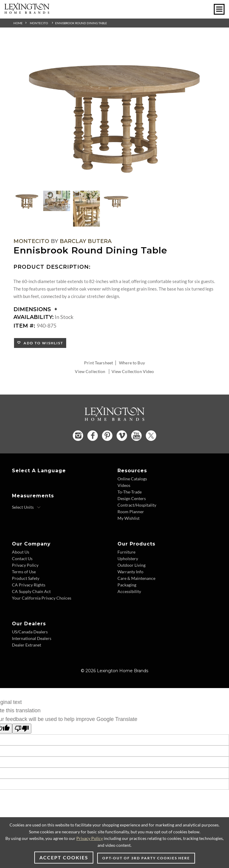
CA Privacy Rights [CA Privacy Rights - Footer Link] (29, 585)
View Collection (90, 371)
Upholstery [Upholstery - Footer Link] (128, 558)
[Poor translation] (22, 729)
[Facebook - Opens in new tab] (93, 436)
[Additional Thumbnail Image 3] (86, 209)
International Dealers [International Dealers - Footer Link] (32, 638)
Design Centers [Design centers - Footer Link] (132, 498)
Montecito (39, 23)
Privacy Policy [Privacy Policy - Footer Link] (25, 565)
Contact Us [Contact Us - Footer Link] (22, 558)
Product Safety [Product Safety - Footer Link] (26, 578)
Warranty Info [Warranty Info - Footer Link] (130, 572)
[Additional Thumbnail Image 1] (27, 201)
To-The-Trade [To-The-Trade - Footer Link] (130, 492)
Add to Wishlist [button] (42, 343)
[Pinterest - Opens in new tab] (107, 436)
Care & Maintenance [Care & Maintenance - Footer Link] (136, 578)
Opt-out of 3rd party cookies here (146, 858)
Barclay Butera (86, 241)
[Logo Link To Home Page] (27, 12)
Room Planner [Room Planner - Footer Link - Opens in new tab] (131, 512)
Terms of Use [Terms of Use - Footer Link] (24, 572)
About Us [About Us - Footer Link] (21, 552)
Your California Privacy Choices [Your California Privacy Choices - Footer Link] (42, 598)
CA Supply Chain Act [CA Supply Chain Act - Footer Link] (31, 591)
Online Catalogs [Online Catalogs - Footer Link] (132, 479)
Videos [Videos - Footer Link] (124, 485)
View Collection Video (133, 371)
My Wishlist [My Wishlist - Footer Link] (129, 518)
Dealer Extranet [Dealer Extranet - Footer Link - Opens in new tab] (27, 645)
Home (18, 23)
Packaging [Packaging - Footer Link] (127, 585)
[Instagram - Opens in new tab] (78, 436)
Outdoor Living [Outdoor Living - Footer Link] (131, 565)
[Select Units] (26, 507)
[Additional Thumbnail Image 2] (57, 201)
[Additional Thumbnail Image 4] (116, 201)
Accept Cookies (64, 857)
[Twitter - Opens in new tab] (151, 436)
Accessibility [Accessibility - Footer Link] (129, 591)
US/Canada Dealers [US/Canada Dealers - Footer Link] (30, 632)
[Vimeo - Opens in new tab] (122, 436)
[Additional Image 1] (114, 114)
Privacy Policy (90, 838)
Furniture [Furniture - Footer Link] (126, 552)
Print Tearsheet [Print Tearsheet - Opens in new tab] (99, 363)
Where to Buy (132, 363)
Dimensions (35, 309)
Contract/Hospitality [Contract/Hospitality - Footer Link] (137, 505)
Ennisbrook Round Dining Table (81, 23)
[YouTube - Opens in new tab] (136, 436)
